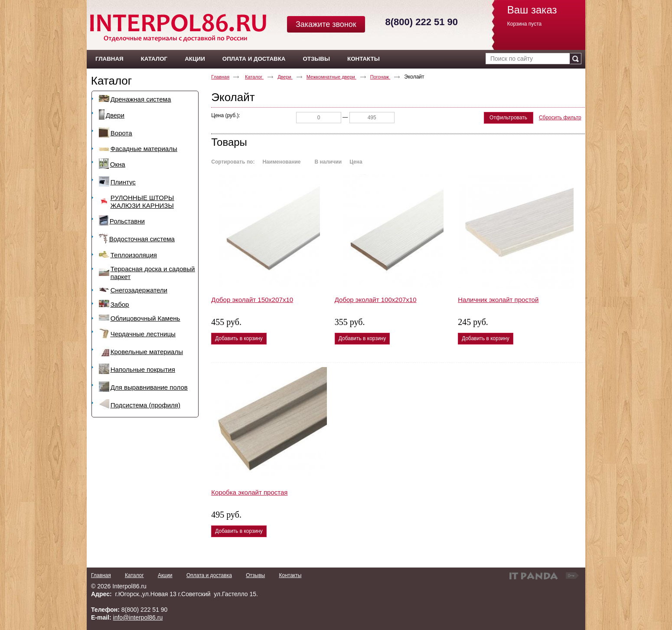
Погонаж (380, 77)
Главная (220, 77)
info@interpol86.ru (138, 617)
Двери (285, 77)
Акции (165, 575)
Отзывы (255, 575)
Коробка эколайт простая (249, 492)
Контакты (290, 575)
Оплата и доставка (209, 575)
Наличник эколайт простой (498, 300)
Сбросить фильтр (560, 118)
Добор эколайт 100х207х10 (376, 300)
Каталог (112, 81)
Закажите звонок (326, 24)
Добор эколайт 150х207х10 (252, 300)
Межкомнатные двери (331, 77)
